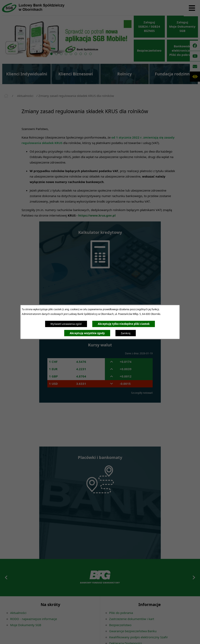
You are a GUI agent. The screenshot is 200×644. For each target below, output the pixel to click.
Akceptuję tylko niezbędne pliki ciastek (124, 324)
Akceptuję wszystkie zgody (87, 333)
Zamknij (126, 333)
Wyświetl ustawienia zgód (66, 324)
